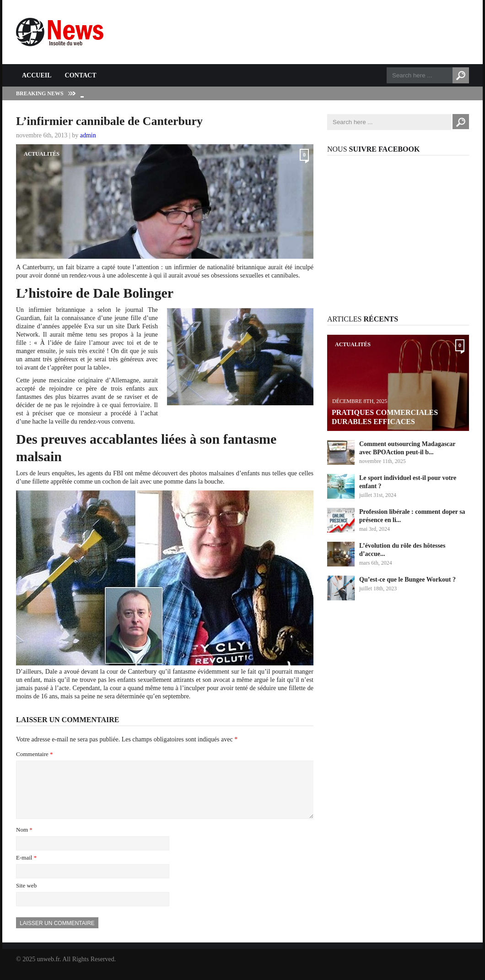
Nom (24, 841)
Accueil (37, 75)
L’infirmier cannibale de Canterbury (109, 121)
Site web (26, 896)
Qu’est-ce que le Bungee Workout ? (407, 580)
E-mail (26, 868)
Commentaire (35, 754)
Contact (81, 75)
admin (88, 135)
